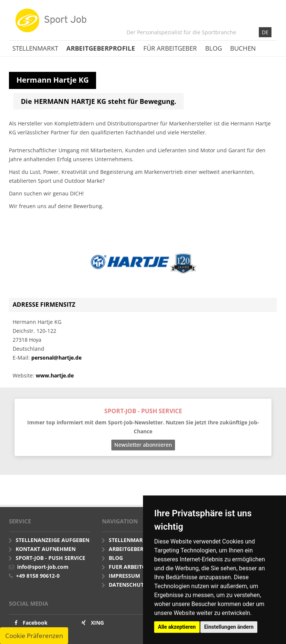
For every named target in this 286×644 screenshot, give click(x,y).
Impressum (124, 576)
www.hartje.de (55, 375)
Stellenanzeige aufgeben (53, 540)
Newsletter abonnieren (143, 445)
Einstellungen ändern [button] (229, 627)
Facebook (35, 623)
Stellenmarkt (35, 48)
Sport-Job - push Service (50, 558)
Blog (214, 48)
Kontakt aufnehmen (46, 549)
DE (265, 32)
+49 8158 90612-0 (38, 576)
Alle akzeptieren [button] (177, 627)
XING (97, 623)
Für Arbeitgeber (170, 48)
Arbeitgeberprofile (101, 48)
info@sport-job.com (43, 567)
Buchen (243, 48)
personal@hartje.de (56, 358)
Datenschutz (128, 585)
